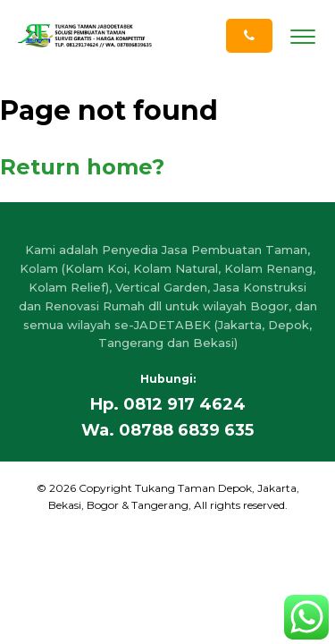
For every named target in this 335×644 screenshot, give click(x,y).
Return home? (82, 167)
